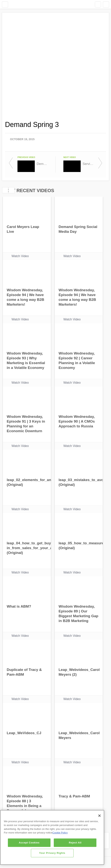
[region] (52, 837)
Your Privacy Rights (52, 853)
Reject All (75, 843)
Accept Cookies (29, 843)
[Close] (99, 816)
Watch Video (20, 256)
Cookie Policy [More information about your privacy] (60, 833)
